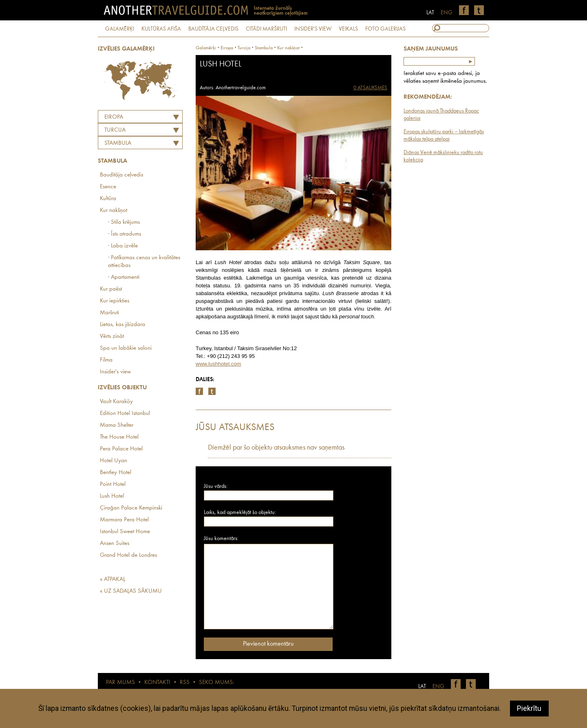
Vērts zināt (112, 336)
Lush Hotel (112, 496)
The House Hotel (119, 437)
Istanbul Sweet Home (125, 532)
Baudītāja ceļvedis (121, 175)
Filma (106, 360)
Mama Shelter (117, 425)
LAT (430, 13)
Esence (108, 187)
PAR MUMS (120, 683)
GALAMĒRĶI (120, 29)
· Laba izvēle (123, 246)
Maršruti (109, 313)
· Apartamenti (124, 277)
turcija (244, 48)
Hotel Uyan (114, 461)
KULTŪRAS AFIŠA (161, 29)
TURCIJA (115, 130)
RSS (185, 683)
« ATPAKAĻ (113, 579)
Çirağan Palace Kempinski (131, 508)
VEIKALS (348, 29)
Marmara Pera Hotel (124, 520)
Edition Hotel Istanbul (125, 414)
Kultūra (108, 199)
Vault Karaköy (116, 402)
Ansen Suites (115, 544)
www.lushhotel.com (218, 364)
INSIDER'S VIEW (313, 29)
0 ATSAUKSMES (370, 88)
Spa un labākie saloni (126, 348)
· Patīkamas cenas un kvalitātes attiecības (144, 262)
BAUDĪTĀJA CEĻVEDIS (213, 29)
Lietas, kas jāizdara (122, 325)
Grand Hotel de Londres (128, 555)
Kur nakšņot (114, 211)
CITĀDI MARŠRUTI (266, 29)
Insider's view (115, 372)
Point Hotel (113, 484)
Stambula (118, 143)
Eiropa (114, 117)
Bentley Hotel (116, 473)
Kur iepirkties (115, 301)
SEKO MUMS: (216, 683)
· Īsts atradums (125, 234)
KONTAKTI (157, 683)
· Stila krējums (124, 222)
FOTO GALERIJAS (385, 29)
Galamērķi (206, 48)
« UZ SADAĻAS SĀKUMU (131, 591)
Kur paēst (111, 289)
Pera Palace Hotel (121, 449)
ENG (447, 13)
